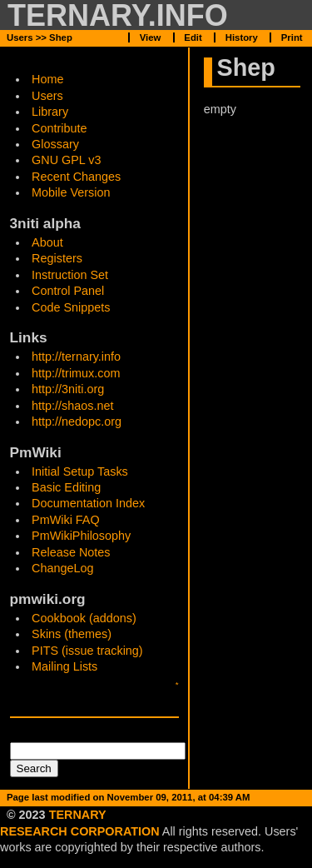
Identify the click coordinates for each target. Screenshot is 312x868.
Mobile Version (71, 192)
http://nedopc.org (77, 422)
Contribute (59, 128)
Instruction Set (70, 275)
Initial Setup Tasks (80, 471)
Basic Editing (66, 487)
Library (50, 112)
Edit (193, 813)
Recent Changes (76, 177)
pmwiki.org (48, 599)
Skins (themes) (72, 634)
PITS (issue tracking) (87, 651)
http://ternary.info (76, 357)
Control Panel (68, 291)
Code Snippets (71, 307)
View (151, 813)
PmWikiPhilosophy (81, 536)
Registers (57, 258)
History (242, 37)
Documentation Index (88, 503)
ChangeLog (62, 568)
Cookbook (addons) (84, 618)
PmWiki (36, 452)
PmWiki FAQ (66, 520)
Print (292, 37)
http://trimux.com (76, 373)
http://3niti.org (68, 389)
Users (47, 96)
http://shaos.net (72, 406)
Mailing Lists (64, 666)
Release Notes (71, 552)
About (47, 242)
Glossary (55, 144)
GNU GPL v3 (66, 160)
